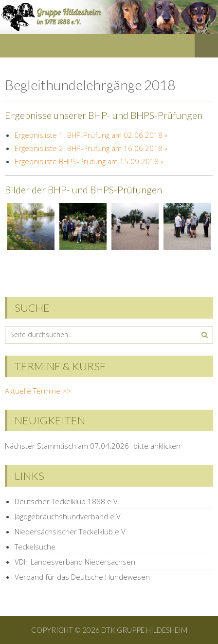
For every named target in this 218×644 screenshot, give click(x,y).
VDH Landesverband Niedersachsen (75, 562)
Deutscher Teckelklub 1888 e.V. (67, 501)
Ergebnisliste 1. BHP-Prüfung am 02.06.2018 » (91, 135)
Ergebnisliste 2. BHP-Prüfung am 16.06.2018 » (91, 148)
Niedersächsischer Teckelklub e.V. (71, 531)
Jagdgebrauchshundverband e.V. (69, 516)
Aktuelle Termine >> (38, 391)
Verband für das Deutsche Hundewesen (82, 577)
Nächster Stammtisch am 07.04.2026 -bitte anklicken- (94, 446)
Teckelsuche (35, 547)
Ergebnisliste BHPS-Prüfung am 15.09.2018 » (89, 161)
